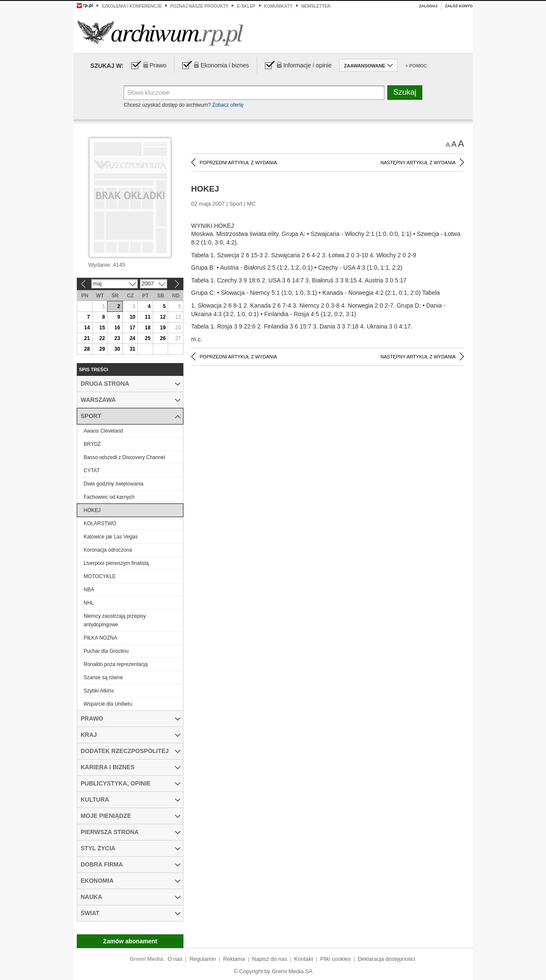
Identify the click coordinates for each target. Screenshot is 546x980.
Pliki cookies (336, 959)
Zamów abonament (130, 941)
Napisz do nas (270, 959)
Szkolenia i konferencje (132, 6)
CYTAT (92, 471)
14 (87, 328)
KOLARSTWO (100, 523)
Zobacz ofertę (228, 105)
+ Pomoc (416, 66)
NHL (89, 603)
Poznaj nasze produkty (199, 6)
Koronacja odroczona (108, 550)
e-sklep (246, 6)
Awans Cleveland (103, 431)
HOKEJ (92, 510)
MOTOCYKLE (100, 576)
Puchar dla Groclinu (106, 651)
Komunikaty (278, 6)
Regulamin (203, 959)
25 (147, 338)
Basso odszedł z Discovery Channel (124, 457)
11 (147, 317)
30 (117, 349)
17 (132, 328)
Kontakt (304, 959)
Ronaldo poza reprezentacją (116, 664)
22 (102, 338)
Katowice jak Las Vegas (111, 537)
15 (102, 328)
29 (102, 349)
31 (132, 349)
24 (132, 338)
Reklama (234, 959)
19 (163, 328)
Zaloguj (428, 6)
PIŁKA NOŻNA (100, 638)
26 (163, 338)
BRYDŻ (92, 444)
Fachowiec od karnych (109, 497)
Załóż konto (459, 6)
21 (87, 338)
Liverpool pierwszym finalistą (116, 563)
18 (147, 328)
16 (117, 328)
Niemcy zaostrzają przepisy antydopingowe (115, 620)
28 (87, 349)
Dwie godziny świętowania (113, 484)
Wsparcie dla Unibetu (108, 704)
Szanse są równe (103, 678)
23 (117, 338)
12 (163, 317)
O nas (175, 959)
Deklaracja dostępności (386, 959)
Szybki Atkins (99, 691)
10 (132, 317)
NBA (89, 590)
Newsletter (316, 6)
